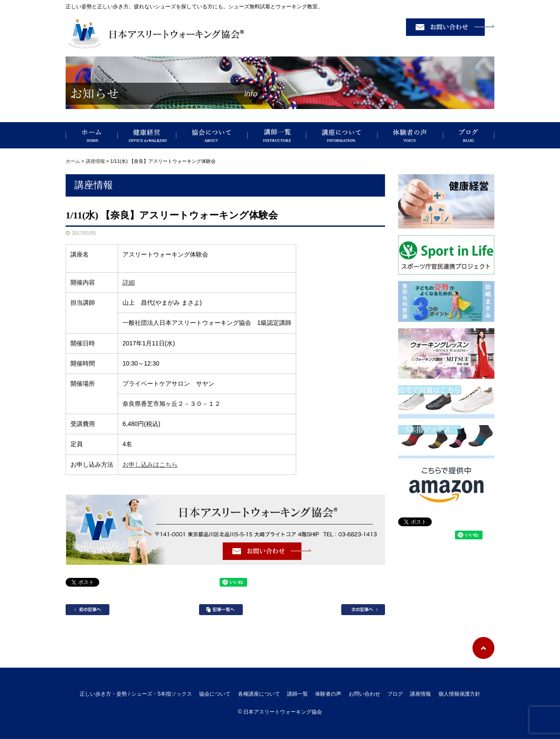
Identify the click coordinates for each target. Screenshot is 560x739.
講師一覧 (277, 135)
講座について (342, 135)
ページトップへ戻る (483, 648)
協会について (212, 135)
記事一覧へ (221, 610)
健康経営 (147, 135)
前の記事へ (87, 610)
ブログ (469, 135)
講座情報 (95, 161)
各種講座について (259, 694)
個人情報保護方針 (459, 694)
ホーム (73, 161)
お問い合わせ (364, 694)
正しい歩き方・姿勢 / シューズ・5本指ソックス (92, 135)
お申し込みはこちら (150, 465)
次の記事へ (363, 610)
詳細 (129, 282)
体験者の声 (410, 135)
